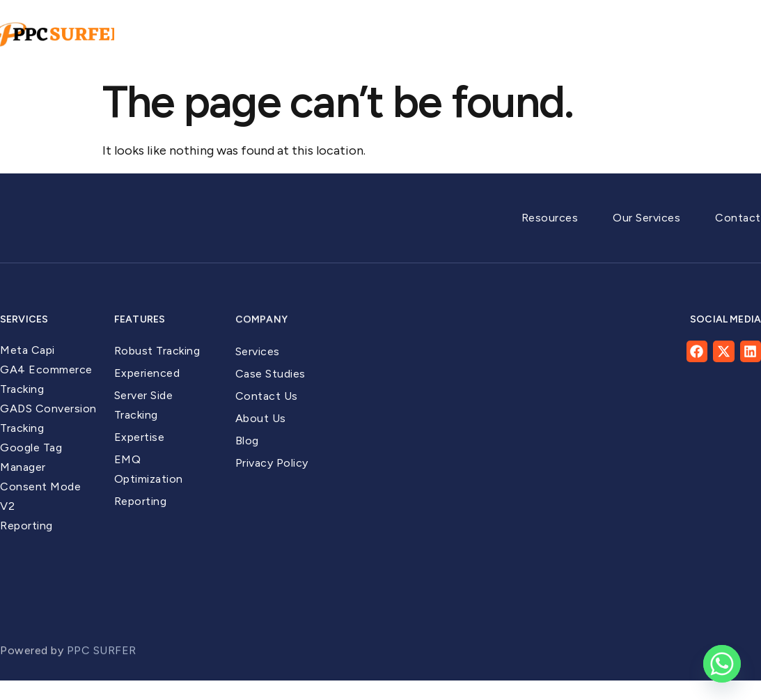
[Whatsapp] (722, 664)
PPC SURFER (103, 663)
